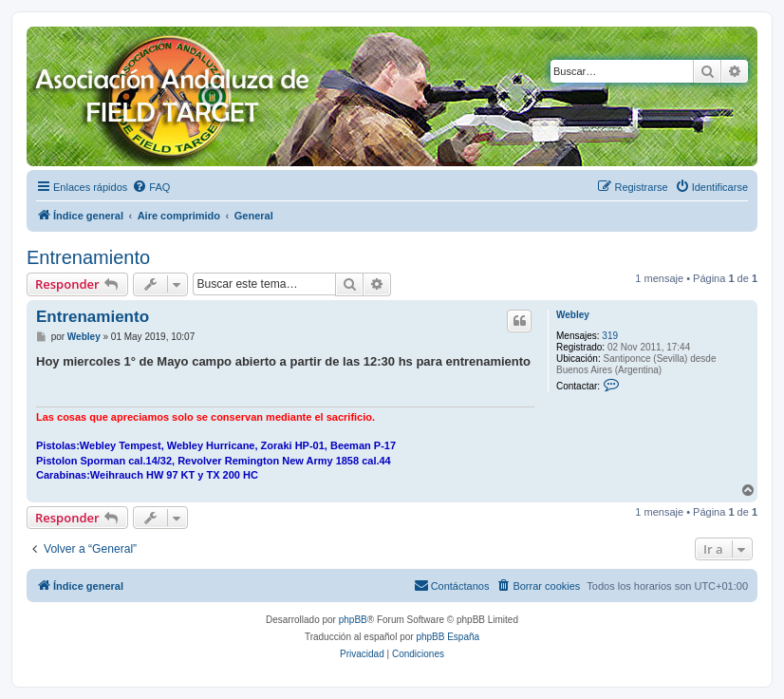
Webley (573, 315)
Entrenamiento (88, 257)
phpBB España (448, 637)
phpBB (353, 620)
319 (610, 336)
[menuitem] (151, 187)
